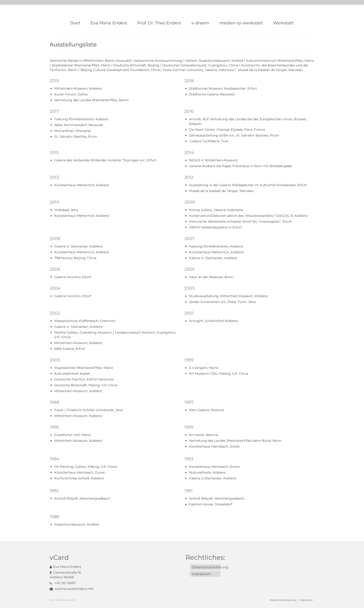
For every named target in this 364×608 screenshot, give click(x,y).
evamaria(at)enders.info (72, 589)
